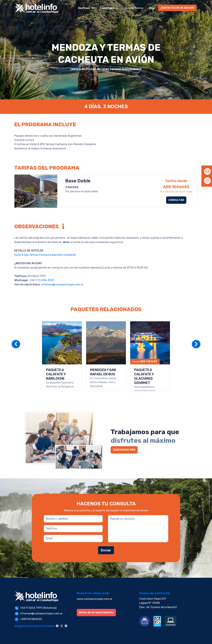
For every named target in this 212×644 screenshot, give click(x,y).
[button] (86, 8)
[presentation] (190, 558)
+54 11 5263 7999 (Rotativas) (38, 608)
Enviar (106, 550)
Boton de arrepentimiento (96, 612)
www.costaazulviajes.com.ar (94, 599)
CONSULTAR (176, 200)
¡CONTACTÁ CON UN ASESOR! (177, 8)
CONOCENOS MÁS (124, 450)
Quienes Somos (134, 8)
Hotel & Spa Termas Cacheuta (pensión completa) (45, 255)
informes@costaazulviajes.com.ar (62, 284)
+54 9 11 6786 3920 (41, 280)
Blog (152, 8)
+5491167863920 (31, 619)
